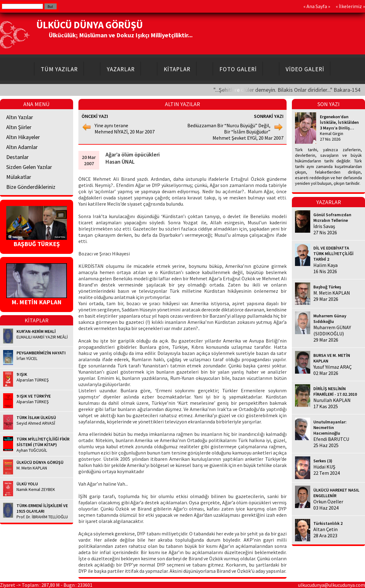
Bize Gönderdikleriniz (31, 187)
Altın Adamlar (22, 147)
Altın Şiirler (19, 127)
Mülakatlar (19, 177)
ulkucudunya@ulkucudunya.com (332, 585)
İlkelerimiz (350, 6)
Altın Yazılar (20, 117)
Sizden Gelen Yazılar (29, 167)
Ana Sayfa (317, 6)
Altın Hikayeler (23, 137)
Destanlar (17, 157)
